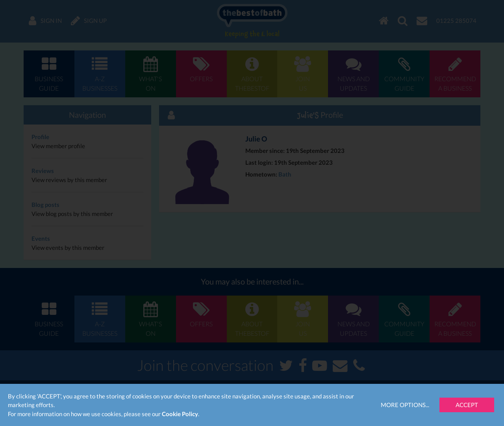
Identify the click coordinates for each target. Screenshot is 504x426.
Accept (467, 405)
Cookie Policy (180, 414)
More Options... (405, 405)
